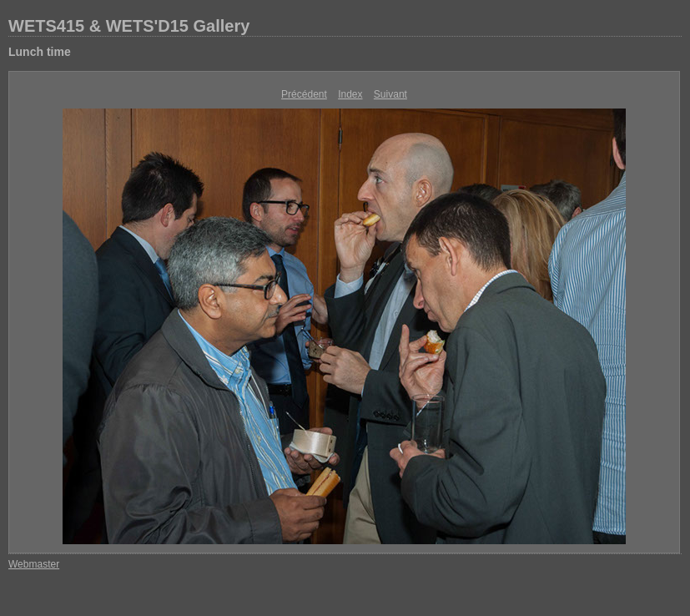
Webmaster (34, 564)
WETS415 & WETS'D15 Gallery (129, 26)
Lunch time (40, 52)
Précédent (304, 94)
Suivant (390, 94)
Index (350, 94)
